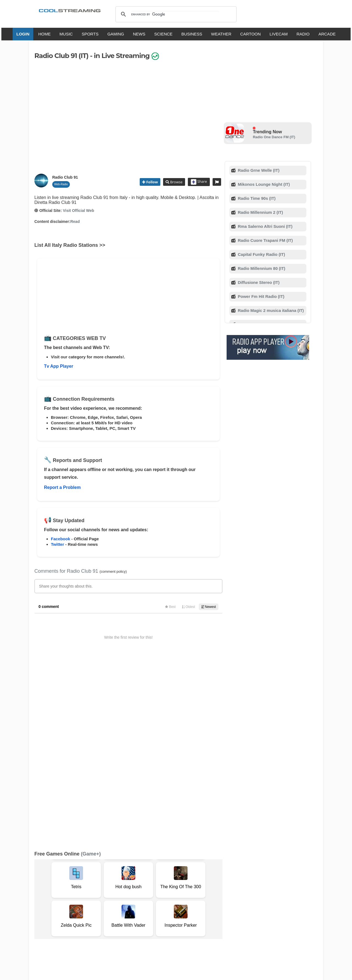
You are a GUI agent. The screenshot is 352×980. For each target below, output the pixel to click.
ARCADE (327, 34)
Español (167, 916)
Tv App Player (59, 366)
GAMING (116, 34)
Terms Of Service (60, 894)
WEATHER (221, 34)
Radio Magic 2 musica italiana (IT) (270, 310)
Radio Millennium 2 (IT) (260, 212)
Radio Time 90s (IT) (256, 198)
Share (199, 182)
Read (75, 222)
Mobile (191, 894)
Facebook (61, 539)
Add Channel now (172, 855)
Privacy (175, 894)
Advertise (208, 894)
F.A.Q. (121, 894)
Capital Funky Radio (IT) (261, 254)
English (109, 916)
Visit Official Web (78, 211)
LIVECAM (279, 34)
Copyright (156, 894)
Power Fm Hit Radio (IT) (261, 296)
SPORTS (90, 34)
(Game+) (91, 673)
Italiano (127, 916)
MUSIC (66, 34)
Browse (176, 182)
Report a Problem (62, 487)
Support (105, 894)
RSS (42, 894)
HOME (44, 34)
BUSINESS (192, 34)
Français (147, 916)
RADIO (303, 34)
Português (228, 916)
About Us (87, 894)
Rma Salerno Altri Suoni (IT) (265, 226)
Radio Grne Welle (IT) (258, 170)
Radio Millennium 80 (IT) (261, 268)
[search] (175, 14)
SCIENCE (163, 34)
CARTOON (251, 34)
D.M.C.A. (137, 894)
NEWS (139, 34)
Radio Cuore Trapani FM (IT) (265, 240)
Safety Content (51, 900)
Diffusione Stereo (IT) (258, 282)
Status (73, 900)
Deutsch (186, 916)
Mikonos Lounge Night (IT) (263, 184)
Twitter (57, 544)
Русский (206, 916)
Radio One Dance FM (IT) (274, 137)
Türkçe (248, 916)
